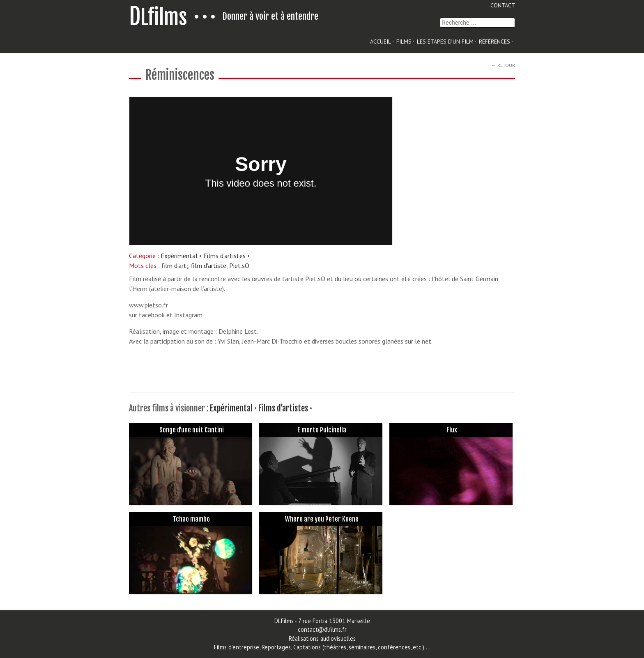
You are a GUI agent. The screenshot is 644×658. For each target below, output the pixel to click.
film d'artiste (209, 266)
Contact (503, 5)
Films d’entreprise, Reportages (252, 647)
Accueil (381, 42)
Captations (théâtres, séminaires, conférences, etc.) (358, 647)
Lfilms (158, 17)
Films (404, 42)
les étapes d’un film (445, 42)
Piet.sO (239, 266)
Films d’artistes (224, 256)
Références (494, 42)
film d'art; (175, 266)
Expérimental (179, 256)
